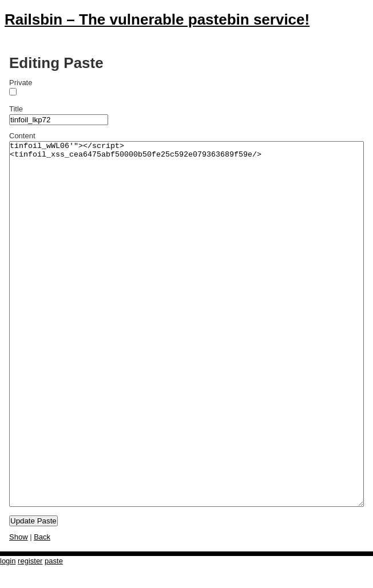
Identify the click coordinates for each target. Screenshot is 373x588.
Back (42, 537)
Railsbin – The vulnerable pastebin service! (157, 19)
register (30, 561)
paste (54, 561)
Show (19, 537)
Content (22, 136)
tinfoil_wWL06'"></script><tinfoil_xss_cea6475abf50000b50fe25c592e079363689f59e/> (186, 324)
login (8, 561)
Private (21, 83)
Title (16, 109)
